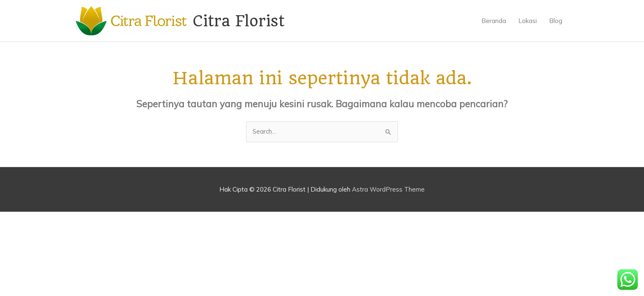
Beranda (494, 21)
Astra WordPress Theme (388, 189)
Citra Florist (239, 21)
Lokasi (528, 21)
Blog (556, 21)
